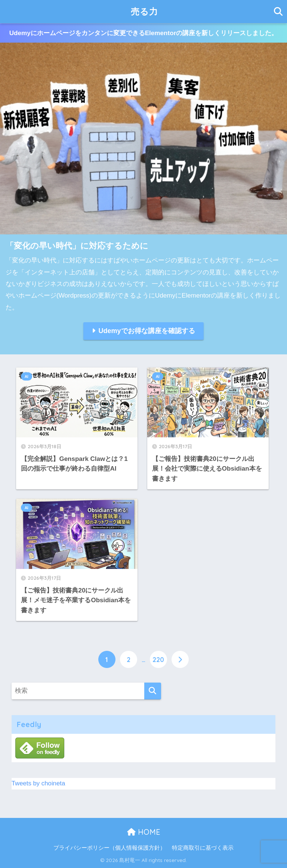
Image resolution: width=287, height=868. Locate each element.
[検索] (153, 691)
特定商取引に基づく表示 (203, 848)
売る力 (144, 11)
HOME (144, 832)
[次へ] (180, 659)
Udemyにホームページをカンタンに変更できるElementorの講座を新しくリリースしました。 (144, 33)
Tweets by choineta (38, 783)
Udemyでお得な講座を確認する (146, 331)
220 (158, 659)
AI (27, 376)
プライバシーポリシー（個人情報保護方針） (109, 848)
